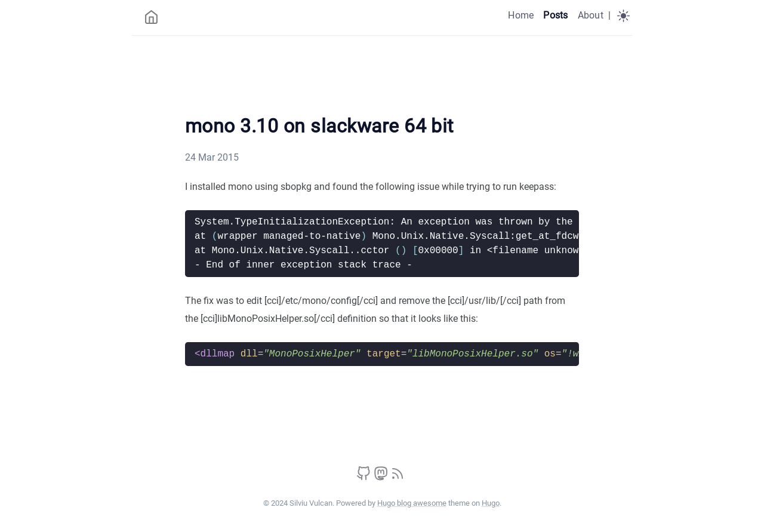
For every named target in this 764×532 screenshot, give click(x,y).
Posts (555, 15)
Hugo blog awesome (412, 503)
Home (521, 15)
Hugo (491, 503)
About (591, 15)
